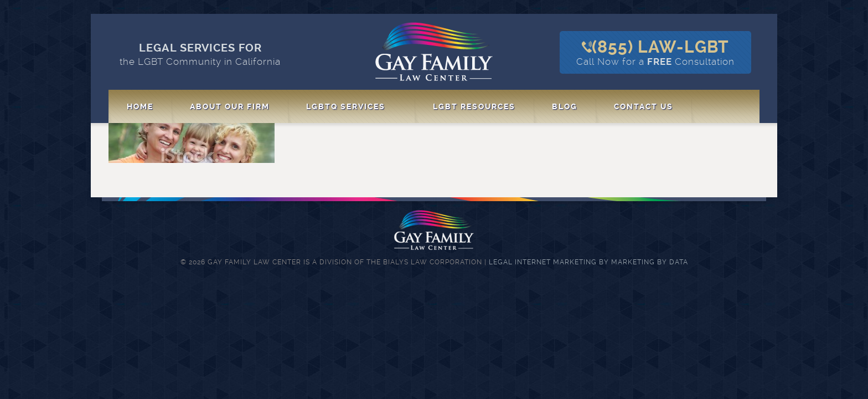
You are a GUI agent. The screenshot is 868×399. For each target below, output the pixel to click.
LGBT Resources (474, 106)
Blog (565, 106)
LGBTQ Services (346, 106)
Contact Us (644, 106)
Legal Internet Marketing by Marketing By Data (588, 262)
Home (140, 106)
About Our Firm (230, 106)
